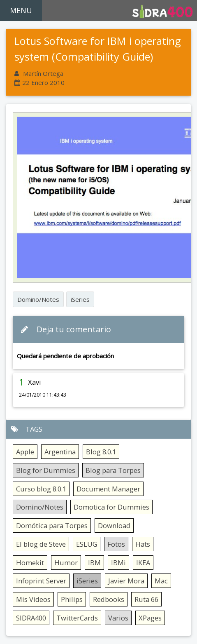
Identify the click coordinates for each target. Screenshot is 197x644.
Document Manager (108, 489)
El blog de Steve (41, 544)
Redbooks (109, 599)
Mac (161, 581)
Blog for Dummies (46, 470)
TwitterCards (77, 618)
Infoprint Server (41, 581)
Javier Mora (126, 581)
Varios (118, 618)
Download (114, 525)
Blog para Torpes (113, 470)
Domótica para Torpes (52, 525)
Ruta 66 (146, 599)
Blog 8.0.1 (101, 452)
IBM (94, 563)
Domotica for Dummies (111, 507)
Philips (72, 599)
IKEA (143, 563)
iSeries (80, 299)
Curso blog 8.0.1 (41, 489)
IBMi (118, 563)
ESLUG (87, 544)
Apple (25, 452)
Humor (66, 563)
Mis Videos (33, 599)
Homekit (30, 563)
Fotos (116, 544)
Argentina (60, 452)
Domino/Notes (38, 299)
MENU (21, 10)
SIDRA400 (31, 618)
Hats (143, 544)
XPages (150, 618)
